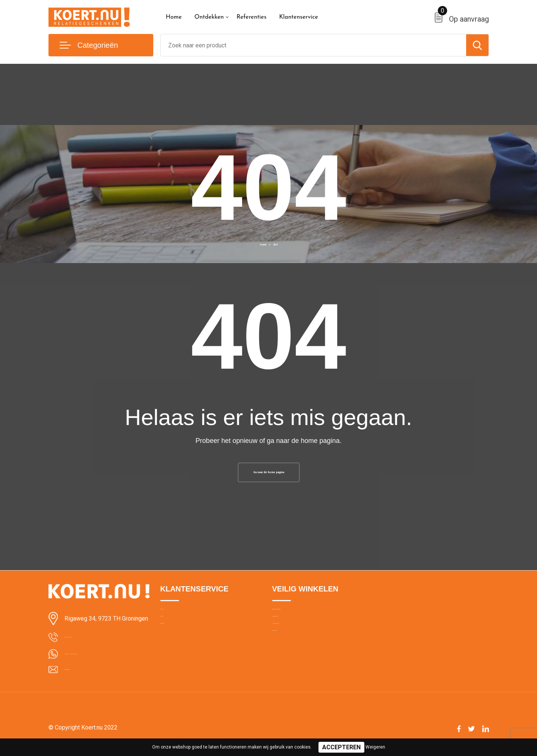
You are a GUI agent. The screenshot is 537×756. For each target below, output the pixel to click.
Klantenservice (299, 17)
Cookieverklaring (292, 635)
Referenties (251, 17)
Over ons (171, 619)
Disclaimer (285, 667)
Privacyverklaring (293, 651)
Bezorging (173, 651)
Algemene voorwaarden (301, 619)
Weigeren (375, 747)
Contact (170, 635)
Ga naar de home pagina (268, 475)
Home (174, 17)
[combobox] (313, 45)
